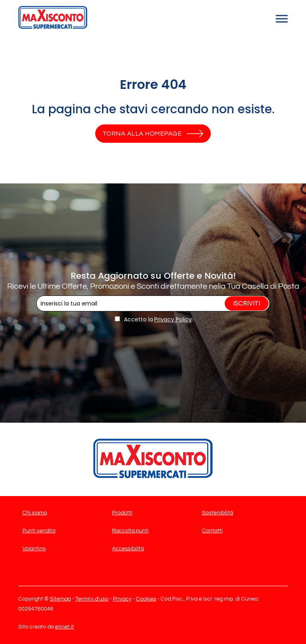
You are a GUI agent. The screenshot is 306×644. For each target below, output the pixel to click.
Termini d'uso (92, 599)
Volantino (34, 549)
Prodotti (122, 513)
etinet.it (65, 627)
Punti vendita (39, 531)
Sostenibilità (218, 513)
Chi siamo (35, 513)
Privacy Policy (173, 319)
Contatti (212, 531)
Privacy (122, 599)
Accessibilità (128, 549)
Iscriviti (247, 303)
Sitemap (60, 599)
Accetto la (134, 319)
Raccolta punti (130, 531)
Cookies (146, 599)
